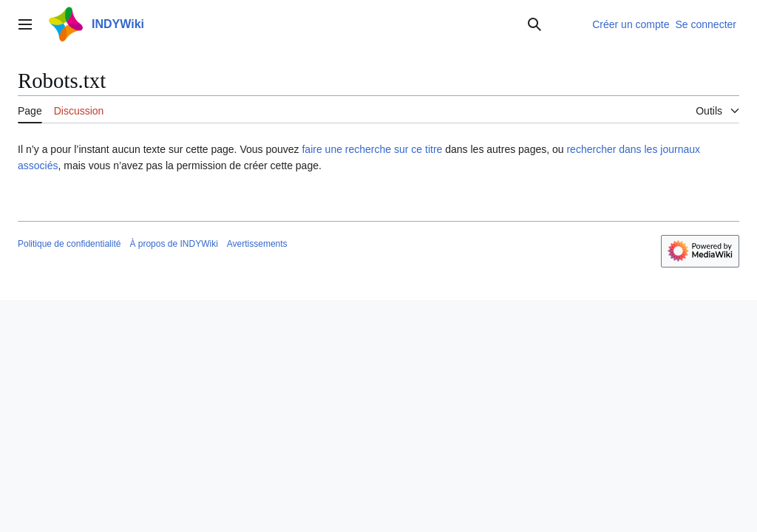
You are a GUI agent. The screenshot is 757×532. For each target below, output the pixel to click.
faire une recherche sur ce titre (372, 149)
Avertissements (257, 244)
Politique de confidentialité (69, 244)
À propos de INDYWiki (173, 244)
